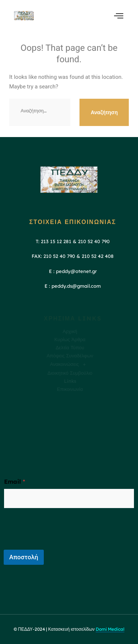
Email (15, 482)
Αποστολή (24, 557)
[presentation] (60, 545)
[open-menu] (119, 16)
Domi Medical (110, 629)
